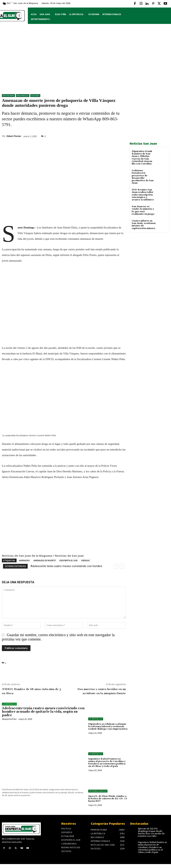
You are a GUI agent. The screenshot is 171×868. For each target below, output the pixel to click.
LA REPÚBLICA (9, 704)
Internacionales (98, 791)
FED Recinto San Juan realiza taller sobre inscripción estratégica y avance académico (143, 195)
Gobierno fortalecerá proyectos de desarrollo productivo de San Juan (143, 177)
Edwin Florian (14, 136)
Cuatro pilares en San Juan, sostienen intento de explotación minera (144, 225)
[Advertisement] (85, 62)
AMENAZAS (24, 560)
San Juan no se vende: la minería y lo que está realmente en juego (143, 210)
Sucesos (35, 96)
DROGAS (85, 560)
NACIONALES (23, 96)
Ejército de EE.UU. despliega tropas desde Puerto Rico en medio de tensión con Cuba (151, 833)
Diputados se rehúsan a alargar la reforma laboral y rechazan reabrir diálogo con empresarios (108, 726)
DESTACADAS (8, 96)
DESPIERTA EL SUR (68, 560)
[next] (122, 566)
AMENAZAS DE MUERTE (44, 560)
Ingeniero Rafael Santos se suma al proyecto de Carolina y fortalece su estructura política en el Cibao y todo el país (107, 763)
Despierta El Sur (9, 719)
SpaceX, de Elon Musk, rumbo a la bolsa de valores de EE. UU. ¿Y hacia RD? (108, 799)
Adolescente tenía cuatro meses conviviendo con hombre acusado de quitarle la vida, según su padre (43, 712)
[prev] (116, 566)
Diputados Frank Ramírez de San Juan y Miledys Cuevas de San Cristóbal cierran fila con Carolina (142, 158)
